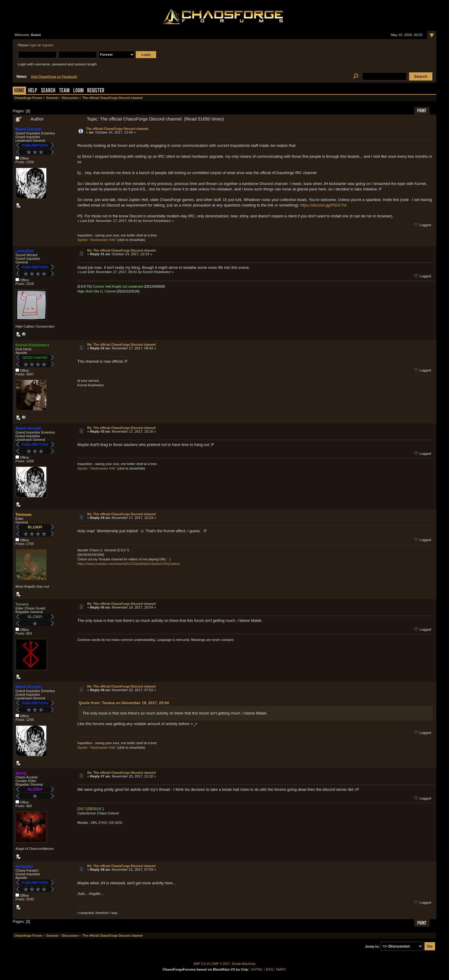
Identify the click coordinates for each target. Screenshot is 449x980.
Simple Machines (244, 964)
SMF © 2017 (221, 964)
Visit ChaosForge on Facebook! (54, 77)
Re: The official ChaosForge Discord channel (121, 250)
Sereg (21, 773)
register (48, 45)
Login (78, 91)
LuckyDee (25, 251)
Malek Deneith (28, 129)
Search (48, 91)
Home (19, 91)
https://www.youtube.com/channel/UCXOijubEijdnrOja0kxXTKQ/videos (129, 564)
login (33, 45)
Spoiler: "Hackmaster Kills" (97, 240)
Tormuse (23, 515)
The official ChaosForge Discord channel (117, 129)
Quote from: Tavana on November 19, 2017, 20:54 (124, 703)
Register (96, 91)
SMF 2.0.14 (202, 964)
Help (33, 91)
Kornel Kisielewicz (32, 345)
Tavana (22, 604)
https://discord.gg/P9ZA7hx (324, 205)
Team (64, 91)
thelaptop (24, 866)
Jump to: (372, 946)
